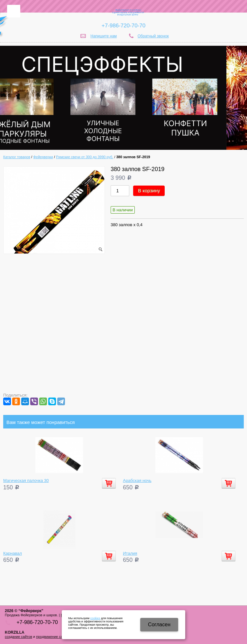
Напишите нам (104, 36)
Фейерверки (43, 157)
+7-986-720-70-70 (124, 26)
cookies (95, 618)
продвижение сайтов (53, 637)
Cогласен (159, 625)
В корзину (149, 191)
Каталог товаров (17, 157)
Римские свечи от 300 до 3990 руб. (85, 157)
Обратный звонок (153, 36)
